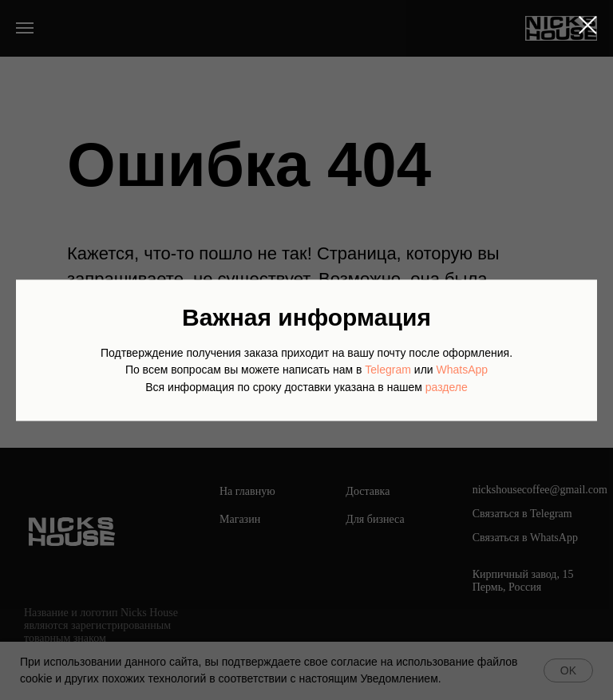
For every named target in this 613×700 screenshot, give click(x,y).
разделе (447, 387)
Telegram (388, 370)
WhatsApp (463, 370)
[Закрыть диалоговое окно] (588, 25)
